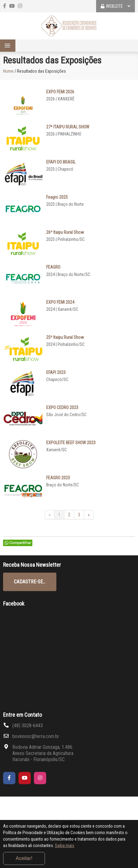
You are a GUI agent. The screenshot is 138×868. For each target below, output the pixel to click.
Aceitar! (24, 858)
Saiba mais (65, 846)
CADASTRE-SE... (30, 582)
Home (8, 71)
